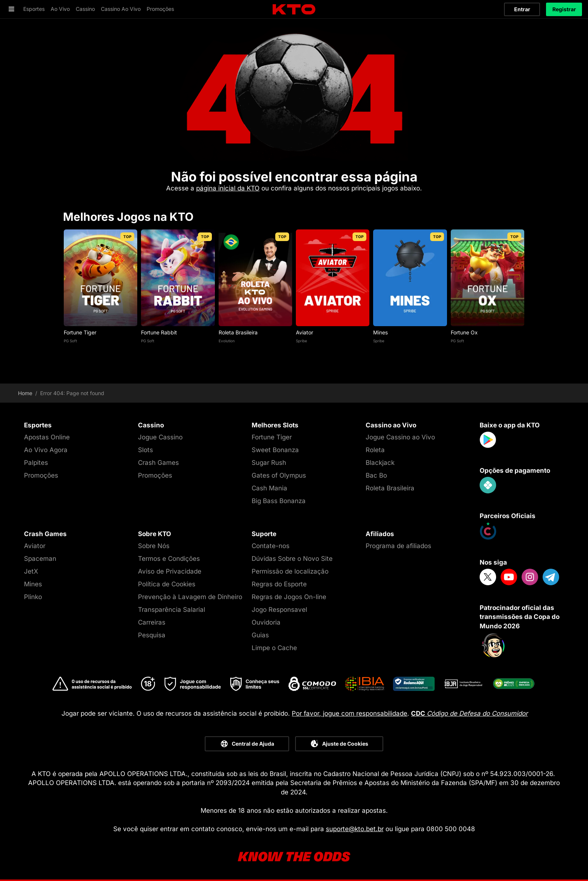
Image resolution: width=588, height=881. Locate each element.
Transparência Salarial (172, 610)
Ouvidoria (266, 622)
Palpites (36, 463)
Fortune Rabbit (159, 332)
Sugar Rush (269, 463)
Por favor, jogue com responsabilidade (349, 713)
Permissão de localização (290, 571)
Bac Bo (376, 475)
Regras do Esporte (279, 584)
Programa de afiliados (398, 546)
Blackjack (380, 463)
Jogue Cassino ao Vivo (400, 437)
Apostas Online (47, 437)
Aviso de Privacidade (170, 571)
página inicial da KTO (228, 188)
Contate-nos (271, 546)
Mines (380, 332)
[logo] (294, 10)
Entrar (522, 9)
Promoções (41, 475)
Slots (145, 450)
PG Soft (70, 341)
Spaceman (40, 559)
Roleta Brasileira (238, 332)
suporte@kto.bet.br (355, 829)
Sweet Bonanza (275, 450)
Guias (260, 635)
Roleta (375, 450)
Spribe (301, 341)
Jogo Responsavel (279, 610)
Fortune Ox (464, 332)
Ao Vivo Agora (46, 450)
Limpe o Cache (274, 648)
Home (25, 393)
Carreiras (152, 622)
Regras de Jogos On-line (289, 597)
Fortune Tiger (80, 332)
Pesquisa (152, 635)
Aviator (304, 332)
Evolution (227, 341)
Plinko (33, 597)
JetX (31, 571)
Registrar (564, 9)
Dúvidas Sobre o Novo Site (292, 559)
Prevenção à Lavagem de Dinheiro (190, 597)
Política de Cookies (167, 584)
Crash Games (158, 463)
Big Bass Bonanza (279, 501)
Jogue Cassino (160, 437)
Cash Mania (269, 488)
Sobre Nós (154, 546)
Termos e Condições (169, 559)
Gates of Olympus (279, 475)
